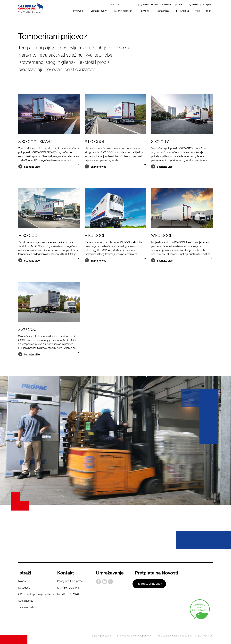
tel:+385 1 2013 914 (68, 588)
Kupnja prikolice (123, 11)
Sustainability (26, 601)
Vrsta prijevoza (99, 11)
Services (144, 11)
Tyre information (27, 607)
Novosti (23, 581)
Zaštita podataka (101, 636)
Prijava (208, 5)
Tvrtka (197, 11)
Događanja (163, 11)
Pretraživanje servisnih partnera (157, 5)
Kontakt (195, 5)
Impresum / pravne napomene (135, 636)
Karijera (185, 11)
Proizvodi (78, 11)
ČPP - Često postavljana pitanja (36, 594)
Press (208, 11)
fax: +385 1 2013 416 (69, 594)
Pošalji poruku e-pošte (70, 581)
